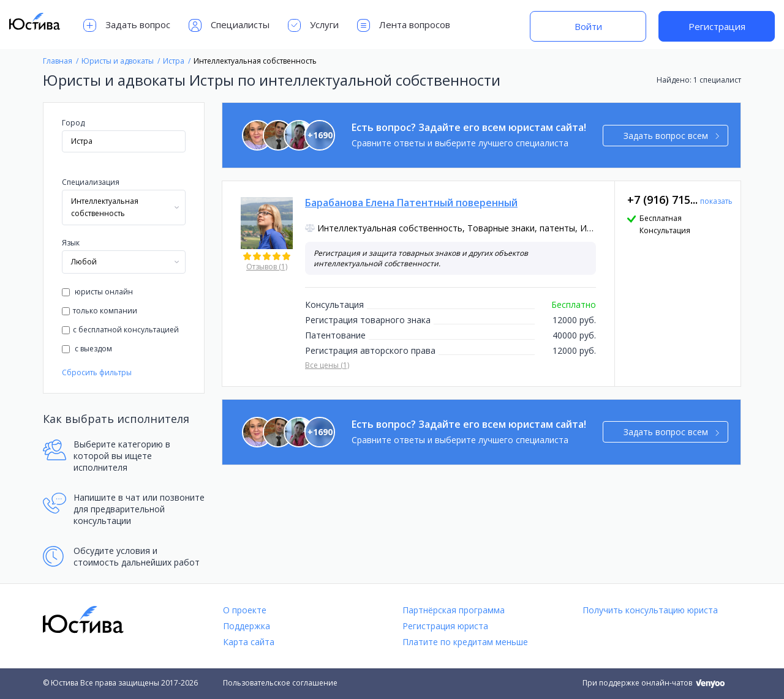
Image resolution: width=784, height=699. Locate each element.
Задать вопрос (127, 25)
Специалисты (229, 25)
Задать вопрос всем (672, 136)
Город (73, 123)
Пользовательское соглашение (280, 683)
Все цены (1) (327, 365)
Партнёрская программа (454, 610)
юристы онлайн (97, 292)
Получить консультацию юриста (650, 610)
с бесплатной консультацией (120, 330)
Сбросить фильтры (97, 372)
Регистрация (717, 26)
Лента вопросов (404, 25)
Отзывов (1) (267, 267)
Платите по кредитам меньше (465, 642)
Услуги (313, 25)
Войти (588, 26)
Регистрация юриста (445, 626)
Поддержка (247, 626)
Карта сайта (249, 642)
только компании (100, 311)
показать (716, 201)
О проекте (245, 610)
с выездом (87, 349)
